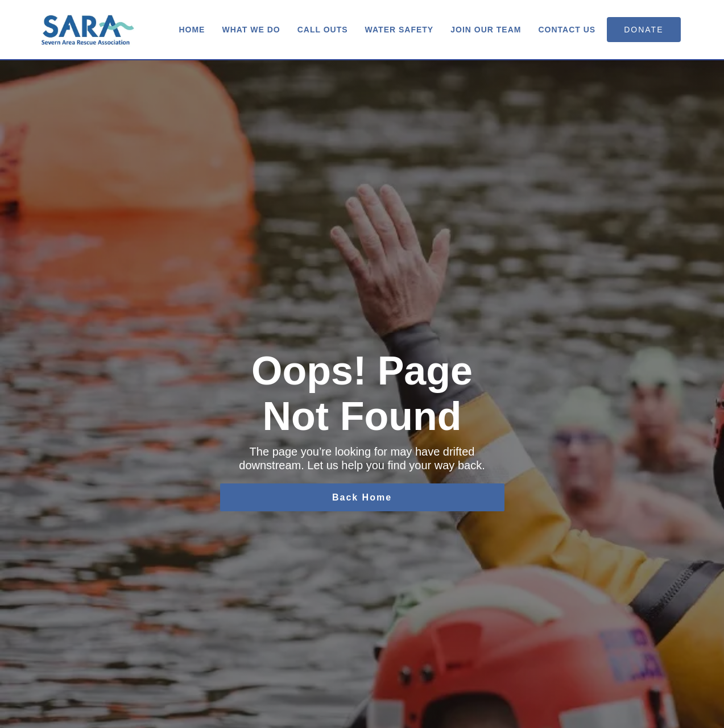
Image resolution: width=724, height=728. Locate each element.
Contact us (567, 30)
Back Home (362, 497)
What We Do (251, 30)
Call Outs (323, 30)
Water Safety (400, 30)
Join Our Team (486, 30)
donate (644, 30)
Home (192, 30)
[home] (88, 30)
